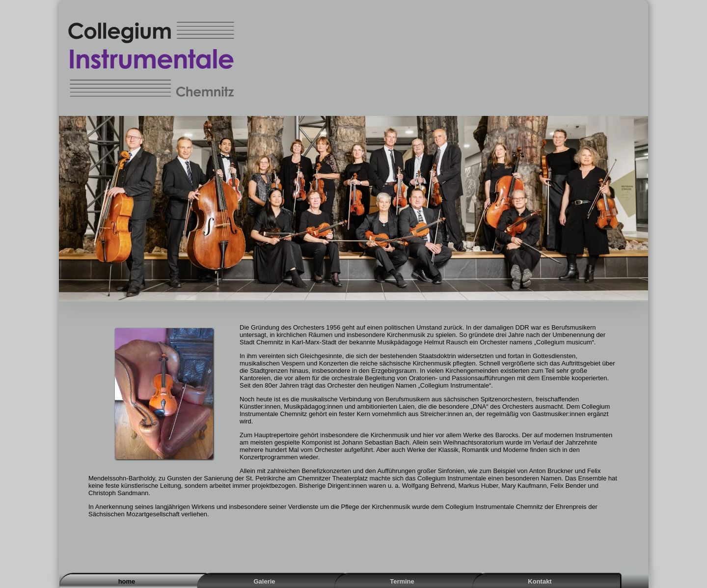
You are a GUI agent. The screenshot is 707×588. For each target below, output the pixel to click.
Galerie (264, 581)
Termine (402, 581)
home (127, 581)
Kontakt (540, 581)
